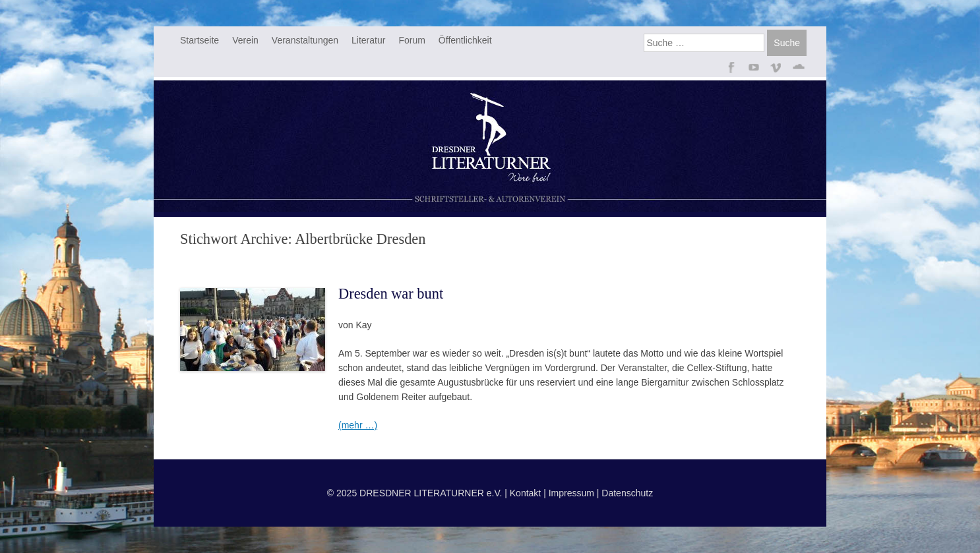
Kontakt (525, 493)
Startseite (199, 40)
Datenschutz (627, 493)
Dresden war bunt (391, 294)
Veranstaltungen (305, 40)
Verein (245, 40)
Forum (412, 40)
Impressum (571, 493)
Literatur (368, 40)
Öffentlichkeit (465, 40)
